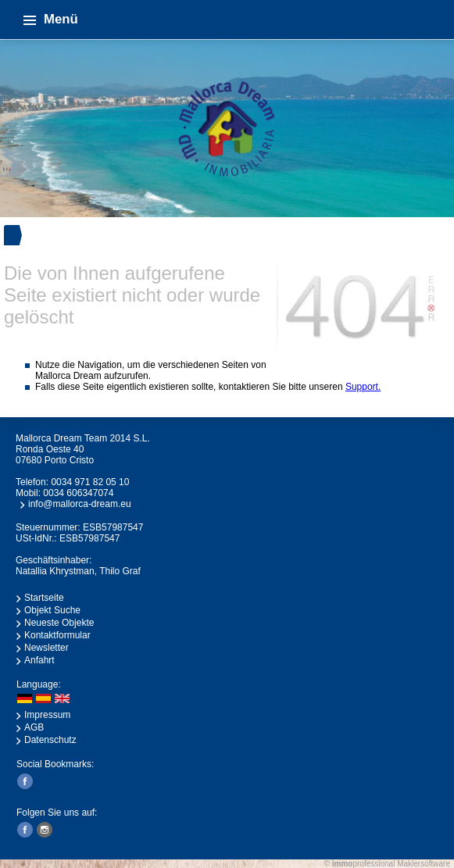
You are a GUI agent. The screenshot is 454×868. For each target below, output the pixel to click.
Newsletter (46, 648)
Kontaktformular (57, 635)
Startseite (44, 598)
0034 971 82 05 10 (90, 482)
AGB (34, 727)
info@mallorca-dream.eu (80, 504)
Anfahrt (39, 660)
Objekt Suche (52, 610)
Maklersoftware (424, 864)
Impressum (47, 715)
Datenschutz (50, 740)
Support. (363, 387)
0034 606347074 (78, 493)
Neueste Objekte (59, 623)
